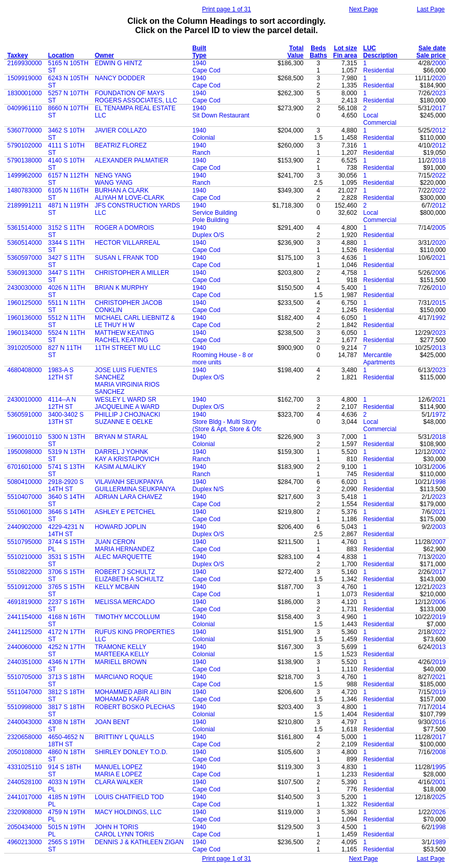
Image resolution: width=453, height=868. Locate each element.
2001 (439, 782)
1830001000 (25, 93)
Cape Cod (207, 70)
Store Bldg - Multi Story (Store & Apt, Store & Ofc (227, 425)
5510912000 (25, 587)
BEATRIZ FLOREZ (121, 145)
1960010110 (25, 437)
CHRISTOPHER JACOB (128, 303)
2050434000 (25, 827)
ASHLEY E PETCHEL (125, 512)
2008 (439, 752)
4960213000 (25, 842)
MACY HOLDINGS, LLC (128, 812)
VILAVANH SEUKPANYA (129, 482)
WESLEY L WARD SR (126, 400)
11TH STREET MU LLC (128, 348)
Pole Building (211, 220)
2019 (439, 617)
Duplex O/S (208, 235)
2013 (439, 348)
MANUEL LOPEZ (119, 767)
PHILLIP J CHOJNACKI (127, 415)
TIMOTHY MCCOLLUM (127, 617)
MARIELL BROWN (121, 662)
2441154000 (25, 617)
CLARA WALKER (119, 782)
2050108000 (25, 752)
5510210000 (25, 557)
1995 (439, 767)
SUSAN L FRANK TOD (127, 258)
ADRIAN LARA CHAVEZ (128, 497)
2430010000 (25, 400)
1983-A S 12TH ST (61, 374)
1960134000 (25, 333)
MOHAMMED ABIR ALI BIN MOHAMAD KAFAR (133, 696)
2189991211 (25, 205)
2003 (439, 527)
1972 (439, 415)
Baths (318, 55)
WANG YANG (114, 183)
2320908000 (25, 812)
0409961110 (25, 108)
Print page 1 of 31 (226, 9)
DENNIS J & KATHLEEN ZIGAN (139, 842)
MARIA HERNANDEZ (125, 549)
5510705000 (25, 677)
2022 (439, 175)
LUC (370, 48)
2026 (439, 812)
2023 (439, 93)
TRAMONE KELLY (121, 647)
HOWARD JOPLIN (121, 527)
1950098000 (25, 452)
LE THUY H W (115, 325)
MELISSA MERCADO (125, 602)
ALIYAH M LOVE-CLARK (129, 198)
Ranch (202, 153)
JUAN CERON (115, 542)
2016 (439, 722)
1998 (439, 482)
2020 (439, 78)
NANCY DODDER (120, 78)
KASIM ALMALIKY (120, 467)
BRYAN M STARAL (121, 437)
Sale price (431, 55)
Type (200, 55)
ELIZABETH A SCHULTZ (129, 579)
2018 (439, 160)
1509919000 (25, 78)
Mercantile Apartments (379, 359)
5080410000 (25, 482)
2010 (439, 288)
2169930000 (25, 63)
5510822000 (25, 572)
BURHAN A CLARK (122, 190)
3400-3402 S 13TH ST (66, 418)
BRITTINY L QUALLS (125, 737)
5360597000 (25, 258)
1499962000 (25, 175)
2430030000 (25, 288)
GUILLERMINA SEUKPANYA (135, 489)
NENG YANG (113, 175)
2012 (439, 130)
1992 (439, 318)
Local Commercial (380, 119)
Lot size (346, 48)
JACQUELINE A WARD (127, 407)
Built (200, 48)
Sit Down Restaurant (221, 115)
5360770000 (25, 130)
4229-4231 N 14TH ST (66, 531)
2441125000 (25, 632)
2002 (439, 452)
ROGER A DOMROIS (125, 228)
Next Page (363, 9)
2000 (439, 63)
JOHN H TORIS (116, 827)
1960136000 (25, 318)
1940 (200, 63)
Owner (104, 55)
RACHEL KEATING (121, 340)
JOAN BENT (112, 722)
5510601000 (25, 512)
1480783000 (25, 190)
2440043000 (25, 722)
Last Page (431, 9)
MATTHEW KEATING (125, 333)
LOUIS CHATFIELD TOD (129, 797)
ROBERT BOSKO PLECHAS (135, 707)
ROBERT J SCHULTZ (125, 572)
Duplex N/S (208, 489)
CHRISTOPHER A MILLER (132, 273)
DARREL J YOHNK (121, 452)
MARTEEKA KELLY (122, 654)
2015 (439, 303)
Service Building (215, 213)
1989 (439, 842)
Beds (318, 48)
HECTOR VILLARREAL (128, 243)
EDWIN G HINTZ (118, 63)
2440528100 (25, 782)
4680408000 (25, 370)
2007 (439, 542)
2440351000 (25, 662)
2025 (439, 797)
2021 (439, 258)
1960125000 (25, 303)
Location (61, 55)
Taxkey (18, 55)
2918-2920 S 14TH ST (66, 486)
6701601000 (25, 467)
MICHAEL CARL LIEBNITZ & (135, 318)
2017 (439, 108)
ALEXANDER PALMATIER (131, 160)
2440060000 (25, 647)
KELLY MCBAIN (117, 587)
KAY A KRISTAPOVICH (127, 459)
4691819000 (25, 602)
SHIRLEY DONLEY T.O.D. (131, 752)
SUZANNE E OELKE (124, 422)
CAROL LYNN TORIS (125, 834)
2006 (439, 273)
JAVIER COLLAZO (121, 130)
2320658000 (25, 737)
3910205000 (25, 348)
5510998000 (25, 707)
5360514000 (25, 243)
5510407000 (25, 497)
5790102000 (25, 145)
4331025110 (25, 767)
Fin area (345, 55)
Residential (379, 70)
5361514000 (25, 228)
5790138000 (25, 160)
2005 (439, 228)
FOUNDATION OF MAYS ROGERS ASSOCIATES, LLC (136, 97)
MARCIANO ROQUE (124, 677)
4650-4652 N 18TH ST (66, 741)
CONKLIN (108, 310)
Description (381, 55)
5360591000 (25, 415)
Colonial (204, 138)
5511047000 (25, 692)
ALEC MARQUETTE (123, 557)
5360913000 (25, 273)
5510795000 (25, 542)
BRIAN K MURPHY (121, 288)
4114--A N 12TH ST (62, 403)
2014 (439, 707)
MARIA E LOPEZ (118, 774)
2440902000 (25, 527)
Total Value (295, 52)
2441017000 (25, 797)
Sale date (432, 48)
